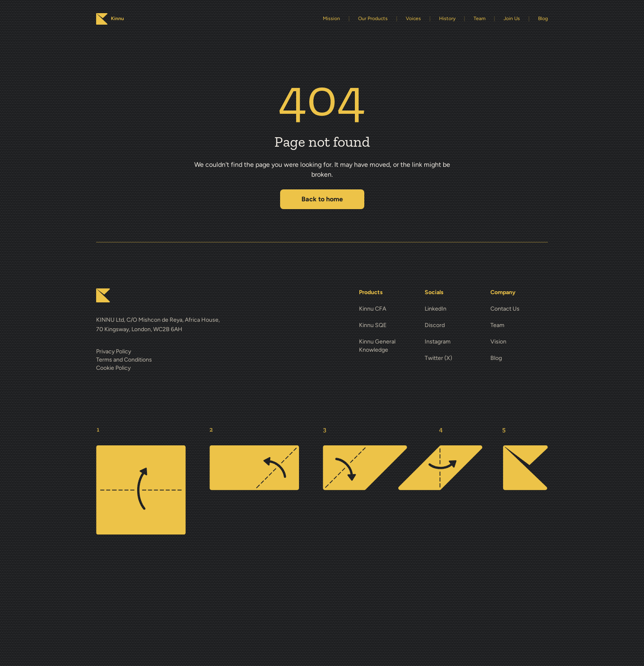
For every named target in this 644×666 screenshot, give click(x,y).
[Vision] (519, 342)
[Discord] (453, 325)
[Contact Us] (519, 309)
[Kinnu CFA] (388, 309)
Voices (413, 18)
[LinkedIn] (453, 309)
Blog (543, 18)
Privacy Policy (114, 351)
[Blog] (519, 358)
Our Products (373, 18)
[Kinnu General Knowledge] (388, 346)
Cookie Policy (113, 368)
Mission (331, 18)
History (447, 18)
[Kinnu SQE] (388, 325)
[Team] (519, 325)
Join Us (512, 18)
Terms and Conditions (124, 360)
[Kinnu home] (103, 295)
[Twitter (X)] (453, 358)
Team (480, 18)
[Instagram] (453, 342)
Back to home (322, 199)
